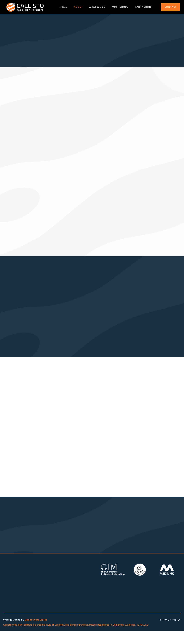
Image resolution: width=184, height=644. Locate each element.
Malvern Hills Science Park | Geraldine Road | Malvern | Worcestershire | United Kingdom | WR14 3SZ (73, 596)
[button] (97, 7)
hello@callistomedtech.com (121, 596)
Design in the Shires (36, 622)
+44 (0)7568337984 (117, 592)
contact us (92, 544)
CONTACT (171, 7)
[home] (25, 7)
